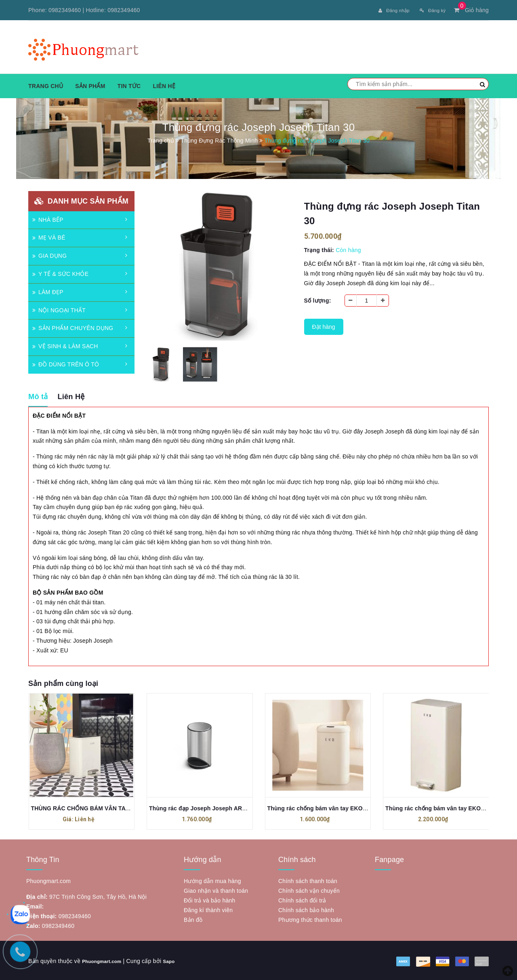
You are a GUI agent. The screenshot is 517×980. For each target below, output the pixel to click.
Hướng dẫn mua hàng (212, 880)
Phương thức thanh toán (310, 919)
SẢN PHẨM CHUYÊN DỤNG (73, 327)
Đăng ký (430, 10)
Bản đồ (193, 919)
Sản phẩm (90, 84)
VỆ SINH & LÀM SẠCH (65, 345)
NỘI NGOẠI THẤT (59, 309)
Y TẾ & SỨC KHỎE (60, 272)
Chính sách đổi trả (302, 899)
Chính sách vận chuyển (309, 890)
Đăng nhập (386, 10)
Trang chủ (46, 84)
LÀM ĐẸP (48, 290)
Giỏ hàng (471, 10)
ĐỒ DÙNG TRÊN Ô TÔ (66, 363)
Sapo (179, 960)
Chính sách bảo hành (306, 909)
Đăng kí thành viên (208, 909)
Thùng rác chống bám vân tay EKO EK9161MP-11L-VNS (343, 807)
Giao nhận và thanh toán (216, 890)
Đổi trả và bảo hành (210, 899)
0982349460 (65, 10)
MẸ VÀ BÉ (49, 236)
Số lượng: (318, 299)
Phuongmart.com (106, 960)
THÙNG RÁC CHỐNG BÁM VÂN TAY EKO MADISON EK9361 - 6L (119, 807)
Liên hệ (164, 84)
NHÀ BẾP (48, 218)
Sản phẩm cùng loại (63, 682)
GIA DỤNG (49, 254)
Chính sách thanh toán (308, 880)
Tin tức (129, 84)
